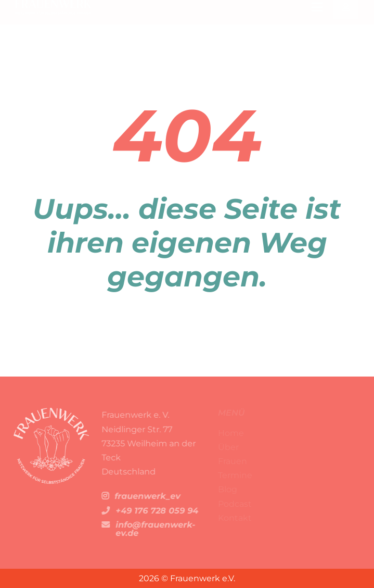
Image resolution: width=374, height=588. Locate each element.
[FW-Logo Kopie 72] (49, 412)
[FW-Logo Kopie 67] (53, 12)
